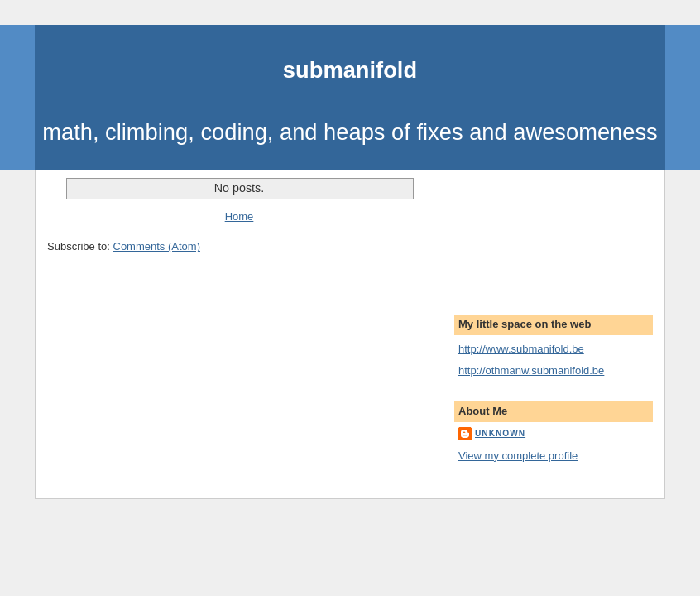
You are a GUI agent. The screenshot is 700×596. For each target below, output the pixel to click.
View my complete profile (518, 456)
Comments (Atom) (157, 246)
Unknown (500, 433)
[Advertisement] (533, 232)
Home (240, 216)
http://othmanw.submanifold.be (531, 370)
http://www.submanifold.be (521, 349)
